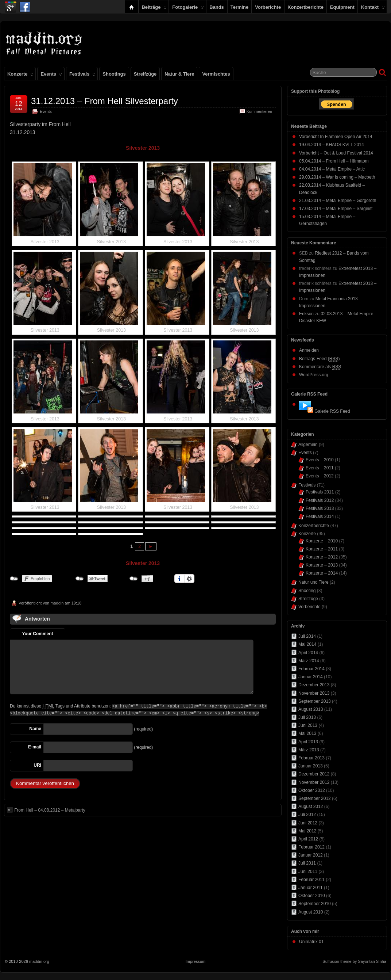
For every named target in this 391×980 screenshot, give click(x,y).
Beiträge (154, 9)
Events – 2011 (320, 468)
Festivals (82, 76)
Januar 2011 (311, 888)
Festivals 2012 (320, 500)
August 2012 (311, 807)
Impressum (195, 961)
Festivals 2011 (320, 492)
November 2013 (314, 693)
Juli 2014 (307, 636)
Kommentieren (259, 111)
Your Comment (37, 634)
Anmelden (309, 350)
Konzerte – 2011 (322, 549)
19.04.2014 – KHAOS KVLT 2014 (332, 145)
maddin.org (39, 961)
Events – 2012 (320, 476)
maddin (57, 603)
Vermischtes (216, 74)
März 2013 (309, 750)
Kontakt (373, 9)
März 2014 (309, 661)
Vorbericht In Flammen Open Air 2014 (336, 137)
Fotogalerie (188, 9)
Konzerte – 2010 (322, 541)
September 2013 (315, 701)
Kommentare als (320, 367)
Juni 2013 (308, 725)
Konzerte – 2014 (322, 573)
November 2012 (314, 782)
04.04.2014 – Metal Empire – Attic (332, 169)
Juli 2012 (307, 815)
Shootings (114, 74)
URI (37, 765)
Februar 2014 (311, 669)
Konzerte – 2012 (322, 557)
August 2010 (311, 912)
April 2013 (308, 742)
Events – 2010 (320, 460)
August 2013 (311, 709)
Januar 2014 (311, 677)
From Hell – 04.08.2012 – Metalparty (46, 810)
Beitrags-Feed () (319, 359)
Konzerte (20, 76)
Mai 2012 (307, 831)
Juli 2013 (307, 717)
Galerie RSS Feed (332, 411)
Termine (239, 7)
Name (35, 729)
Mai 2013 (307, 733)
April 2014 (308, 653)
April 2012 (308, 839)
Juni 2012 (308, 823)
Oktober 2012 (312, 790)
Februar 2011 (311, 880)
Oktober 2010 (312, 896)
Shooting (307, 591)
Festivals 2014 (320, 516)
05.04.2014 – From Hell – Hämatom (334, 161)
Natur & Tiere (179, 74)
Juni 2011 (308, 872)
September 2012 (315, 798)
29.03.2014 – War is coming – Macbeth (337, 177)
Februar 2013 (311, 758)
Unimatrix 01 (311, 942)
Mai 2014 (307, 644)
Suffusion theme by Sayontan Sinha (354, 961)
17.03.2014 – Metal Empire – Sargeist (336, 209)
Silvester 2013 (143, 148)
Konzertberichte (305, 7)
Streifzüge (145, 74)
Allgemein (308, 445)
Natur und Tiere (313, 582)
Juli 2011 (307, 863)
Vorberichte (268, 7)
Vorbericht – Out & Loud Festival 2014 (336, 153)
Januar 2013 (311, 766)
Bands (217, 7)
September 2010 (315, 904)
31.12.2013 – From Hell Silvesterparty (104, 101)
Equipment (342, 7)
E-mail (35, 747)
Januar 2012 (311, 855)
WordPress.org (314, 375)
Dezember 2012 (314, 774)
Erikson (306, 314)
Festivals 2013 (320, 508)
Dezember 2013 (314, 685)
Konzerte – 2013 (322, 565)
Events (51, 76)
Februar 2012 (311, 847)
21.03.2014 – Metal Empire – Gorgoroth (338, 201)
